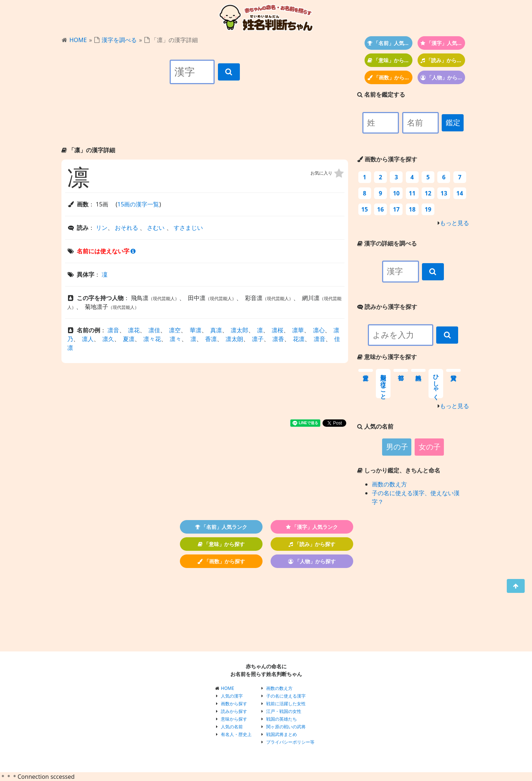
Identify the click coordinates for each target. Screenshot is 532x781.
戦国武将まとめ (282, 734)
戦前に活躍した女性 (286, 704)
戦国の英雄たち (282, 719)
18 (412, 209)
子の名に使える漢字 (286, 696)
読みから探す (234, 711)
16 (380, 209)
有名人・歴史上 (236, 734)
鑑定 (453, 123)
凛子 (258, 339)
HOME (78, 40)
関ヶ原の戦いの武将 (286, 727)
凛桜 (278, 330)
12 (428, 193)
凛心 (319, 330)
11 (412, 193)
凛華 (298, 330)
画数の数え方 (389, 484)
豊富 (366, 370)
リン (102, 228)
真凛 (216, 330)
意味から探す (234, 719)
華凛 (196, 330)
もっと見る (454, 223)
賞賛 (453, 370)
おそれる (127, 228)
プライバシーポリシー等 (290, 742)
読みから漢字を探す (387, 307)
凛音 (113, 330)
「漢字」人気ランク (443, 43)
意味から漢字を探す (387, 357)
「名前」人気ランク (390, 43)
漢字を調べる (119, 40)
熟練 (418, 370)
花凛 (299, 339)
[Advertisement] (205, 122)
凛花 (134, 330)
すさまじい (188, 228)
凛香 (278, 339)
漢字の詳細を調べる (387, 243)
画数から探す (234, 704)
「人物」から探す (443, 77)
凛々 (176, 339)
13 (444, 193)
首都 (401, 370)
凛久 (108, 339)
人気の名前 (232, 727)
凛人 (88, 339)
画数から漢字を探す (387, 159)
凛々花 (152, 339)
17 (396, 209)
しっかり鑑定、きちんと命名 (399, 470)
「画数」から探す (390, 77)
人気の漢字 (232, 696)
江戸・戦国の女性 (284, 711)
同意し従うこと (383, 384)
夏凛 (129, 339)
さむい (156, 228)
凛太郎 (239, 330)
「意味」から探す (390, 60)
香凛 (211, 339)
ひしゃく (436, 384)
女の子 (430, 447)
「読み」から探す (443, 60)
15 (365, 209)
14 (460, 193)
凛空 (175, 330)
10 (396, 193)
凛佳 (154, 330)
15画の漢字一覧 (138, 204)
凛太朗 (234, 339)
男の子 (397, 447)
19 (428, 209)
